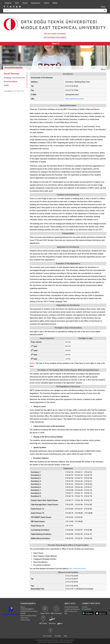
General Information (71, 607)
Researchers (36, 3)
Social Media (86, 609)
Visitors (46, 3)
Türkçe (103, 7)
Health (6, 85)
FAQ (66, 614)
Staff (17, 3)
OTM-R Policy (25, 620)
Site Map (58, 636)
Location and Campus (72, 609)
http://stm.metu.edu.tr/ (78, 569)
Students (8, 3)
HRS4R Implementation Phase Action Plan (29, 616)
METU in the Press (71, 611)
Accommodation (11, 82)
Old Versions (47, 636)
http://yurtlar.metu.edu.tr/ (75, 99)
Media (55, 3)
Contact (85, 607)
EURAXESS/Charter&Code (30, 611)
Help (65, 636)
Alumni (25, 3)
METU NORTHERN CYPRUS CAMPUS (55, 38)
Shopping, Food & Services (14, 78)
